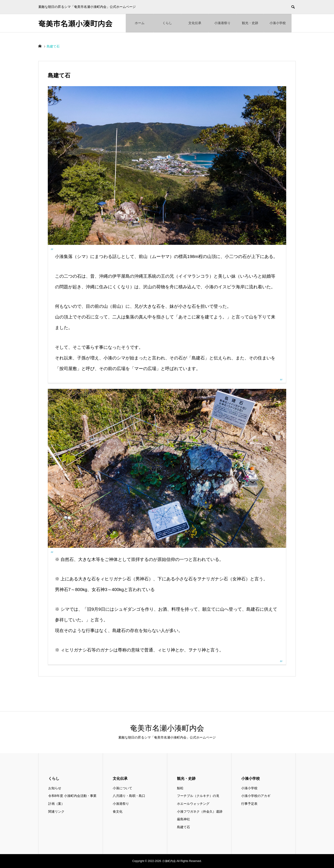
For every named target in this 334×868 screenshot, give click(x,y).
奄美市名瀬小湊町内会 (75, 23)
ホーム (140, 23)
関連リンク (56, 811)
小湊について (122, 788)
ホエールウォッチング (193, 804)
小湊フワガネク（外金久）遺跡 (200, 811)
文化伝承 (195, 23)
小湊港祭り (222, 23)
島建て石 (183, 827)
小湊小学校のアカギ (256, 796)
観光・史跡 (250, 23)
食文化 (118, 811)
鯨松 (180, 788)
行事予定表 (249, 804)
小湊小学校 (278, 23)
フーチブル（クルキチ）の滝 (198, 796)
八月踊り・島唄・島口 (129, 796)
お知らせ (55, 788)
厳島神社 (183, 819)
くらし (167, 23)
